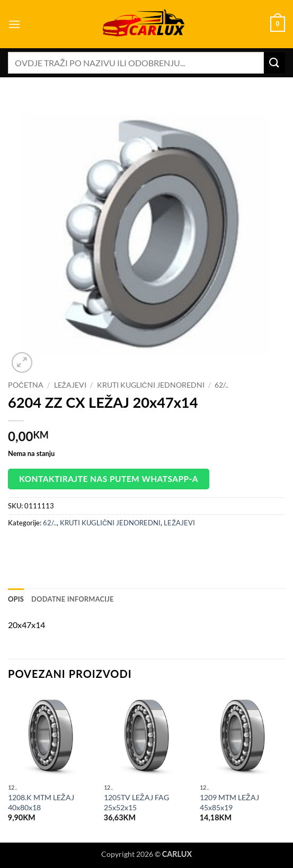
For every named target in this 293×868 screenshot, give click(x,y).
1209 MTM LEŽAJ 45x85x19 (229, 802)
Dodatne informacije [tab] (73, 599)
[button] (14, 24)
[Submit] (274, 63)
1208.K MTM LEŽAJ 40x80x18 (41, 802)
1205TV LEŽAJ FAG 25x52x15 (136, 802)
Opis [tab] (16, 599)
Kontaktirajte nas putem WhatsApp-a (109, 479)
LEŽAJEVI (70, 385)
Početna (26, 385)
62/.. (221, 385)
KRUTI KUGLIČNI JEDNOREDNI (151, 385)
